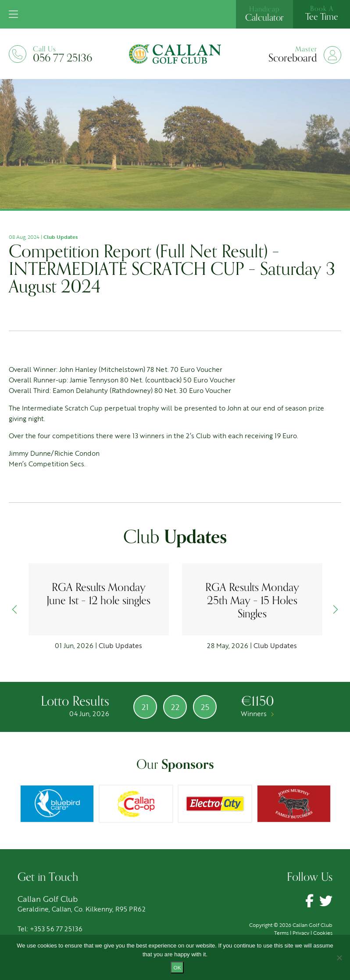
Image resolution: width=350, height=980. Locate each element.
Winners (257, 713)
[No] (339, 958)
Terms (281, 933)
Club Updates (61, 237)
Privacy (301, 933)
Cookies (323, 933)
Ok (177, 967)
